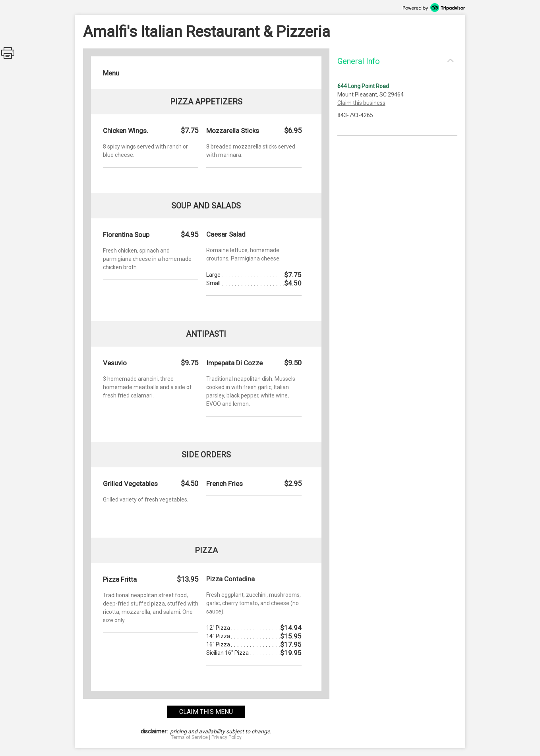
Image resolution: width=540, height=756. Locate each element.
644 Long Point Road (363, 86)
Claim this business (361, 103)
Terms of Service (189, 737)
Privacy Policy (226, 737)
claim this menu (206, 712)
